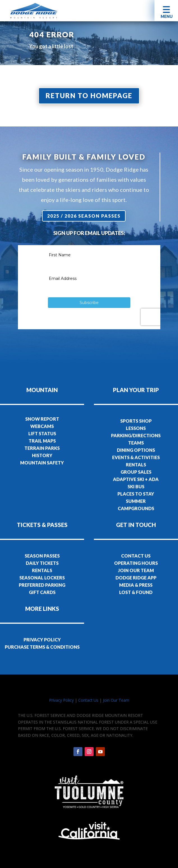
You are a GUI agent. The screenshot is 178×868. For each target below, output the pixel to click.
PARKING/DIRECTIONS (136, 435)
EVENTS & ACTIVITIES (136, 457)
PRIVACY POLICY (42, 640)
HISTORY (42, 455)
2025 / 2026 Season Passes (84, 216)
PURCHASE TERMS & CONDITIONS (42, 647)
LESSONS (136, 428)
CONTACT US (136, 556)
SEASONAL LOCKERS (42, 578)
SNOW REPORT (42, 419)
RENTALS (136, 465)
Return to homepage (89, 95)
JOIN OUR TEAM (136, 570)
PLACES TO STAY (136, 494)
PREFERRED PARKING (42, 585)
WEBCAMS (42, 426)
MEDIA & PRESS (136, 585)
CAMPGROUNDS (136, 508)
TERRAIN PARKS (42, 448)
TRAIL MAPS (42, 441)
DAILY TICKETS (42, 563)
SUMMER (136, 501)
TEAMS (136, 443)
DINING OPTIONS (136, 450)
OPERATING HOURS (136, 563)
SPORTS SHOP (136, 421)
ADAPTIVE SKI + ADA (136, 479)
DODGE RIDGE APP (136, 578)
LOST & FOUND (136, 592)
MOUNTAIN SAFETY (42, 463)
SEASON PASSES (42, 556)
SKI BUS (136, 486)
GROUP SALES (136, 472)
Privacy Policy (61, 700)
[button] (166, 11)
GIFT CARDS (42, 592)
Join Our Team (116, 700)
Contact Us (88, 700)
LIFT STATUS (42, 433)
